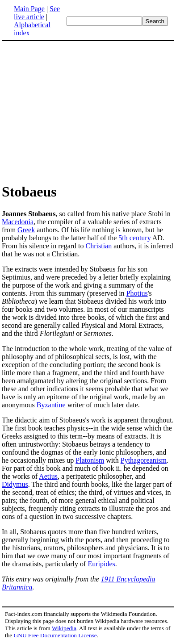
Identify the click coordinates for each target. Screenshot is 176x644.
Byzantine (51, 405)
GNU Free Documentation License (55, 635)
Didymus (15, 484)
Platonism (90, 460)
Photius (137, 293)
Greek (26, 230)
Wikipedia (64, 628)
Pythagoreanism (144, 460)
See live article (37, 13)
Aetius (48, 476)
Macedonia (18, 222)
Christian (99, 246)
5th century (134, 238)
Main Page (29, 9)
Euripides (101, 564)
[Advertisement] (77, 112)
